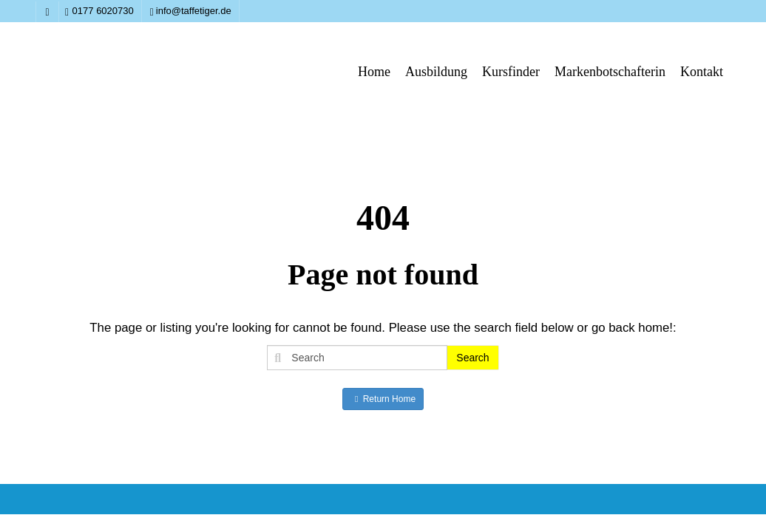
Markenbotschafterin (610, 72)
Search (472, 358)
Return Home (383, 399)
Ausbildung (436, 72)
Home (374, 72)
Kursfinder (511, 72)
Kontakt (702, 72)
